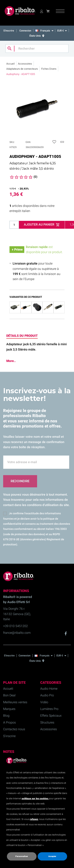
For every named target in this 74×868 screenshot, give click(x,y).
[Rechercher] (37, 49)
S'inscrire (9, 31)
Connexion (25, 31)
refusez (34, 819)
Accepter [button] (52, 856)
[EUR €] (62, 31)
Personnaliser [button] (22, 856)
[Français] (45, 31)
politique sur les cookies (35, 799)
